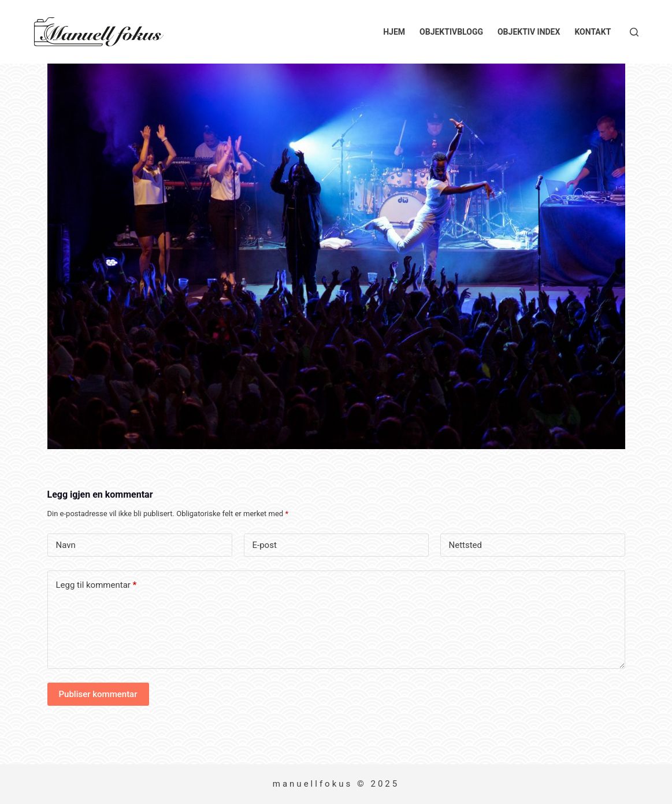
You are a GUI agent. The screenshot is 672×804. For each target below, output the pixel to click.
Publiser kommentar (98, 694)
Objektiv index (529, 32)
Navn (66, 545)
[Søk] (634, 32)
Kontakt (593, 32)
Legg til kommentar (96, 585)
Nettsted (466, 545)
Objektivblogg (451, 32)
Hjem (394, 32)
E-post (265, 545)
